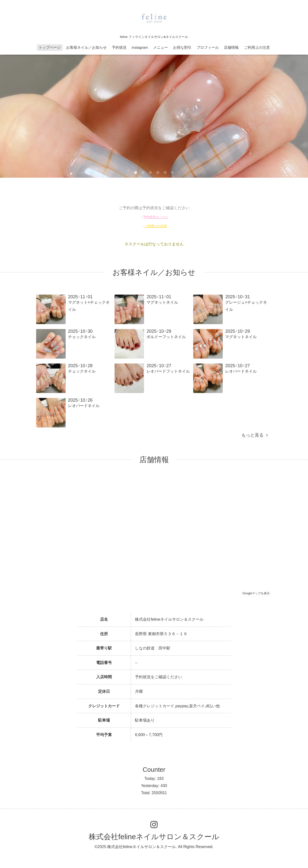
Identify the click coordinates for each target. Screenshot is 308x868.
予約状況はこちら (156, 217)
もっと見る (254, 435)
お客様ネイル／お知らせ (86, 47)
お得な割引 (182, 47)
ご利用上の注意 (257, 47)
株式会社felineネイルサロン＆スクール (154, 837)
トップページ (50, 47)
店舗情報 (231, 47)
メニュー (161, 47)
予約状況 (119, 47)
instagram (140, 47)
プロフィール (208, 47)
